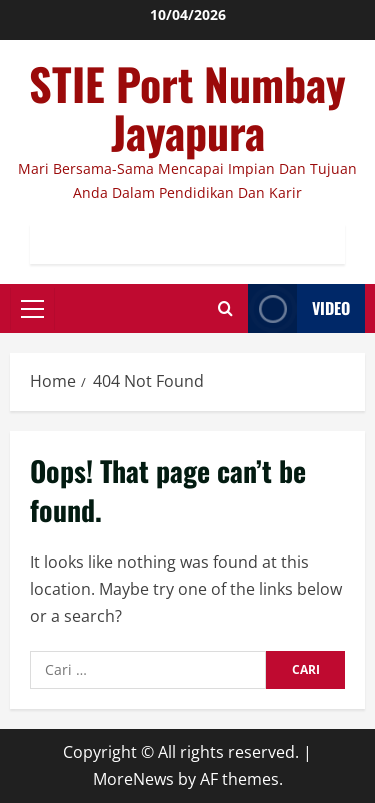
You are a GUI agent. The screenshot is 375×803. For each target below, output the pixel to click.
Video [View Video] (299, 308)
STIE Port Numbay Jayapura (187, 107)
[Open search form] (225, 308)
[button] (32, 309)
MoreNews (133, 779)
